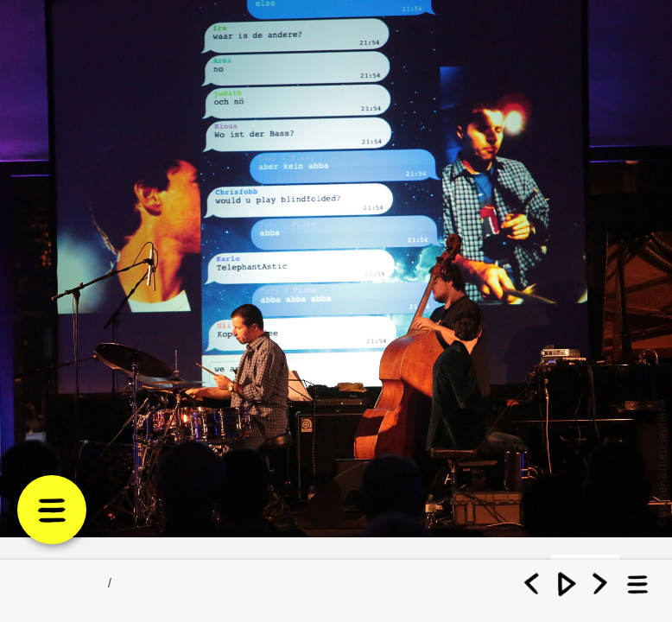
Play (567, 579)
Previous (533, 579)
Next (600, 579)
